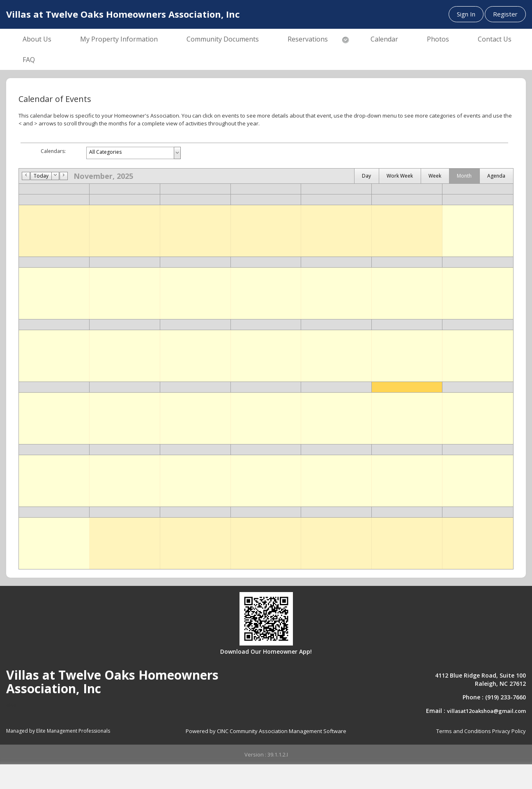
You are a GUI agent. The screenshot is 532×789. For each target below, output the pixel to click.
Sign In (466, 14)
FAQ (29, 60)
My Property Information (119, 39)
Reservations (308, 39)
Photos (438, 39)
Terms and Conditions (464, 731)
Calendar (384, 39)
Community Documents (223, 39)
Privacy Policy (509, 731)
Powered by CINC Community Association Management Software (266, 731)
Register (505, 14)
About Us (37, 39)
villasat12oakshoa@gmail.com (486, 711)
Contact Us (495, 39)
